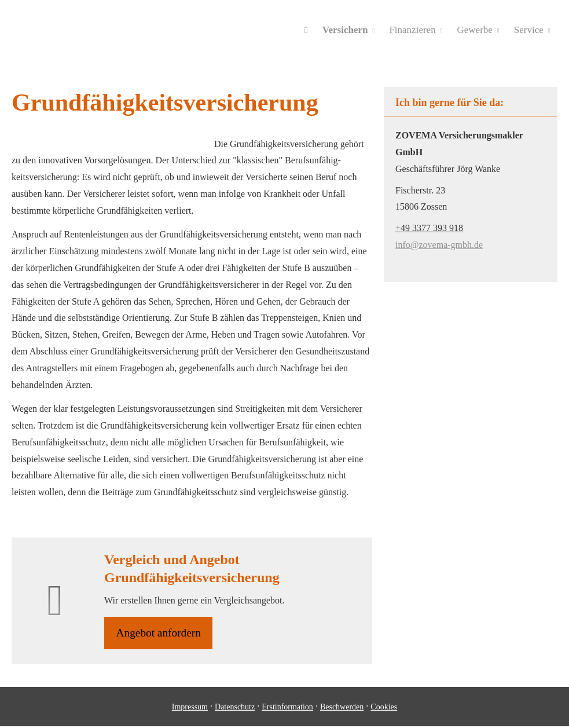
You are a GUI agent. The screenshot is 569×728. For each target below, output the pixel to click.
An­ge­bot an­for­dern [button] (160, 633)
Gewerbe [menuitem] (476, 30)
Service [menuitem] (529, 30)
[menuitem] (309, 30)
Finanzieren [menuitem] (414, 30)
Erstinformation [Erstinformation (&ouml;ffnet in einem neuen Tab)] (287, 708)
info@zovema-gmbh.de (439, 245)
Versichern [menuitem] (348, 30)
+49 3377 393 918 (429, 228)
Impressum (190, 708)
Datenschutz (235, 708)
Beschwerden (342, 708)
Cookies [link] (384, 708)
